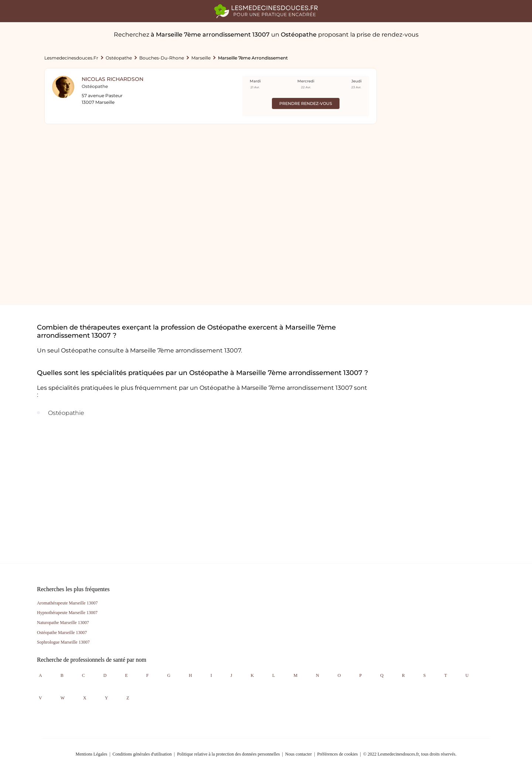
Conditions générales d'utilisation (142, 754)
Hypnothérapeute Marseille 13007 (67, 613)
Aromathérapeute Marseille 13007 (67, 603)
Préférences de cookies (338, 754)
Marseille (201, 58)
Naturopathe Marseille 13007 (63, 623)
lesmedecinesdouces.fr (71, 58)
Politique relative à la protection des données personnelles (228, 754)
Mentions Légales (92, 754)
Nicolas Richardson (112, 79)
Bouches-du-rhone (162, 58)
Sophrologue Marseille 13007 (63, 642)
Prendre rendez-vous (306, 103)
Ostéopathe (119, 58)
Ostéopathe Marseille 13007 (62, 633)
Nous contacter (299, 754)
